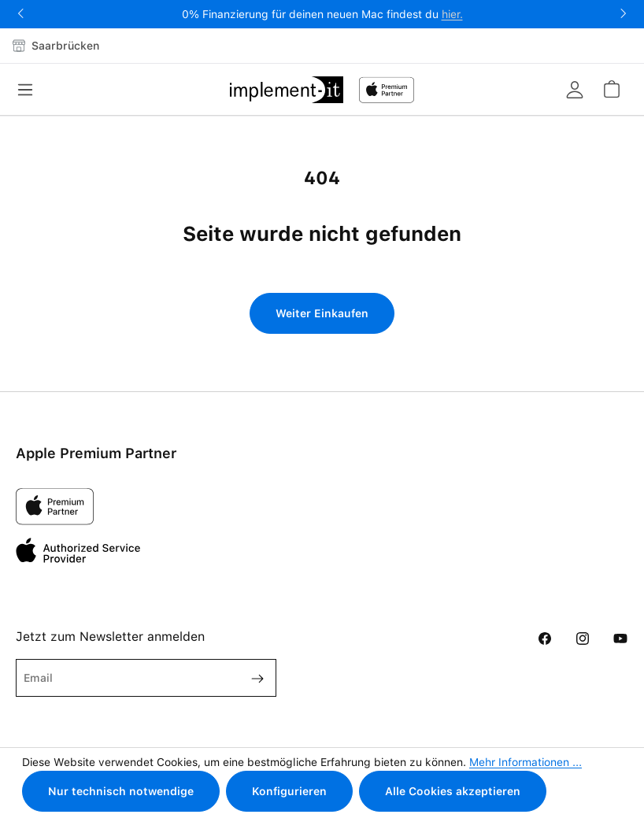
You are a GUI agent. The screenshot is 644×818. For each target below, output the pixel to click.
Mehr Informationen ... (526, 762)
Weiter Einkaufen (322, 313)
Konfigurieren (289, 791)
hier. (452, 14)
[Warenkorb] (611, 89)
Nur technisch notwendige (121, 791)
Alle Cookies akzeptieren (453, 791)
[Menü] (30, 90)
